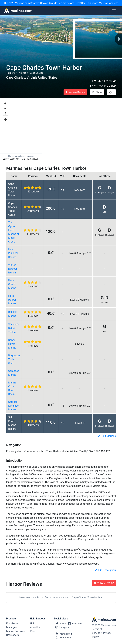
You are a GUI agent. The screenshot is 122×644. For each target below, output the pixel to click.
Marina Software (15, 631)
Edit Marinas (107, 436)
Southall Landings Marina (13, 406)
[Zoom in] (5, 103)
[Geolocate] (5, 119)
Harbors (11, 73)
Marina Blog (63, 634)
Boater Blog (63, 638)
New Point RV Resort (13, 253)
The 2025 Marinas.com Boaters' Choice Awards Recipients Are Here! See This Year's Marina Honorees (61, 3)
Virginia (22, 73)
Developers (12, 635)
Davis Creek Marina (12, 284)
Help (33, 624)
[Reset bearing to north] (5, 113)
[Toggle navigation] (114, 11)
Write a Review (75, 92)
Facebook (74, 624)
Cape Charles (37, 73)
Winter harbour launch (13, 269)
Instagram (62, 627)
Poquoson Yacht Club (14, 359)
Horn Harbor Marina (12, 300)
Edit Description (105, 570)
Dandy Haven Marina (12, 344)
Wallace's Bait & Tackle (14, 328)
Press (33, 631)
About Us (35, 627)
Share (97, 92)
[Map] (61, 130)
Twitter (60, 624)
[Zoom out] (5, 108)
